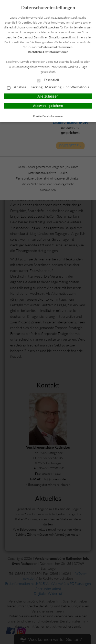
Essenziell (48, 80)
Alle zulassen (48, 96)
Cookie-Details (42, 116)
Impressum (57, 116)
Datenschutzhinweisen (57, 47)
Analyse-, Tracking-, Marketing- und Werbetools (48, 87)
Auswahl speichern (48, 106)
